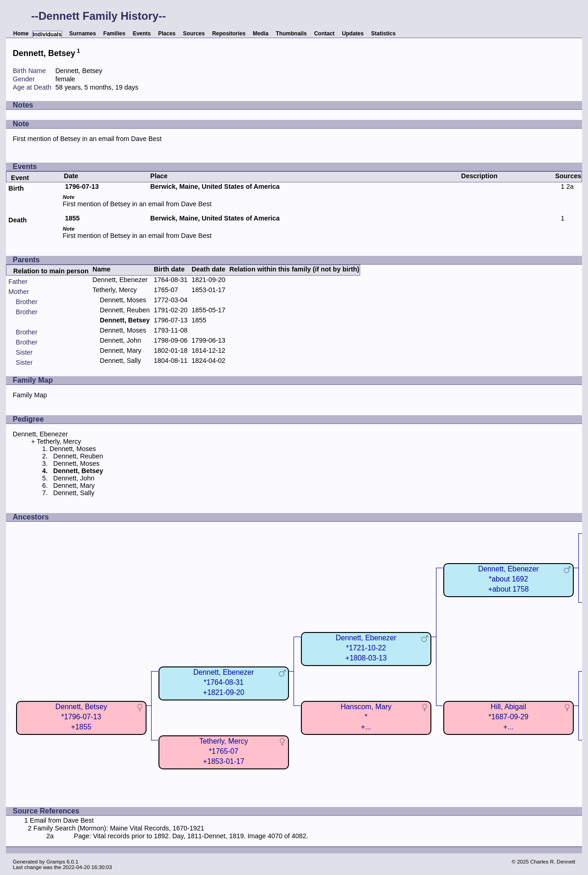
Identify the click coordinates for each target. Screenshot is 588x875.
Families (114, 34)
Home (21, 34)
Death (17, 220)
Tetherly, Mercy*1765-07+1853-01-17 (224, 751)
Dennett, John (120, 340)
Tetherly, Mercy (115, 290)
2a (570, 186)
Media (260, 34)
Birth (16, 188)
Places (167, 34)
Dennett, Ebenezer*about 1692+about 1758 (509, 579)
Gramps (56, 862)
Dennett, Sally (120, 361)
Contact (325, 34)
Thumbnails (291, 34)
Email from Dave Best (62, 820)
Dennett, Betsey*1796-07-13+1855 (81, 717)
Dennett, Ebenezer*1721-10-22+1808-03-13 (366, 648)
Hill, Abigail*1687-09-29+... (508, 717)
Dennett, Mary (120, 350)
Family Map (30, 395)
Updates (353, 34)
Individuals (47, 34)
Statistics (383, 34)
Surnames (83, 34)
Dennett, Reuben (125, 310)
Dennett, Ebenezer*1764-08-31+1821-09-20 (224, 682)
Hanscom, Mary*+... (366, 717)
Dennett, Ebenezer (120, 280)
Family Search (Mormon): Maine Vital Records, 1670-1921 (119, 828)
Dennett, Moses (123, 300)
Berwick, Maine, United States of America (215, 186)
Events (142, 34)
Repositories (229, 34)
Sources (194, 34)
